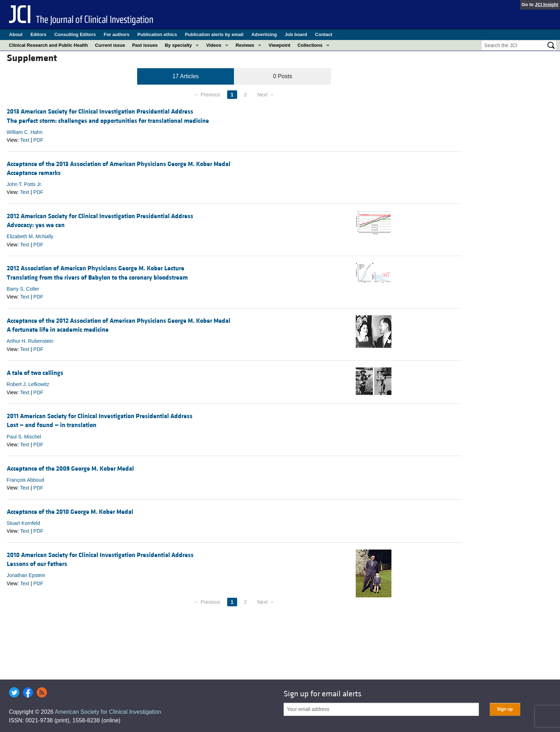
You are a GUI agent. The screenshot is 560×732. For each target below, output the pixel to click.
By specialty (178, 45)
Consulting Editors (75, 34)
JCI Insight (547, 4)
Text (25, 140)
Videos (214, 45)
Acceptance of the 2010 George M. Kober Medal (70, 512)
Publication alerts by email (214, 34)
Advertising (264, 34)
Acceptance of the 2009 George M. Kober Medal (70, 469)
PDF (38, 140)
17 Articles (186, 76)
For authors (116, 34)
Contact (324, 34)
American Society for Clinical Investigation (108, 712)
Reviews (245, 45)
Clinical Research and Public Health (48, 45)
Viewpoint (279, 45)
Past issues (145, 45)
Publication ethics (157, 34)
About (16, 34)
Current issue (110, 45)
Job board (296, 34)
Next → (266, 95)
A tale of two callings (35, 373)
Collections (310, 45)
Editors (38, 34)
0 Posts (283, 76)
